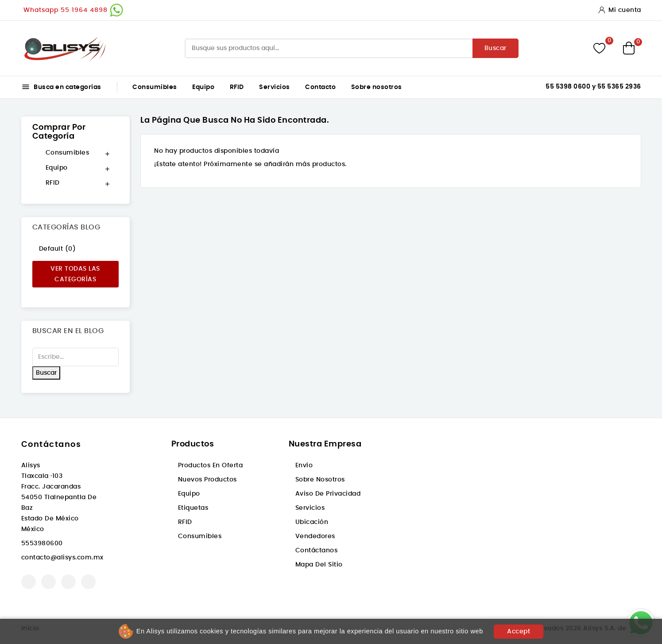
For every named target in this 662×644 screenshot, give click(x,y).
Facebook (29, 582)
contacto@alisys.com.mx (62, 558)
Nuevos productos (207, 480)
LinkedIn (88, 582)
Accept (519, 632)
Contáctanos (51, 445)
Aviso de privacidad (328, 494)
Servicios (275, 87)
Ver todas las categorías (75, 274)
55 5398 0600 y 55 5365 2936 (593, 87)
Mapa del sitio (319, 565)
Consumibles (155, 87)
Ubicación (312, 522)
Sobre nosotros (377, 87)
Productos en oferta (211, 466)
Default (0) (58, 249)
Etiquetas (193, 508)
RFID (237, 87)
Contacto (320, 87)
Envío (304, 466)
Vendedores (315, 536)
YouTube (48, 582)
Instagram (68, 582)
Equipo (203, 87)
